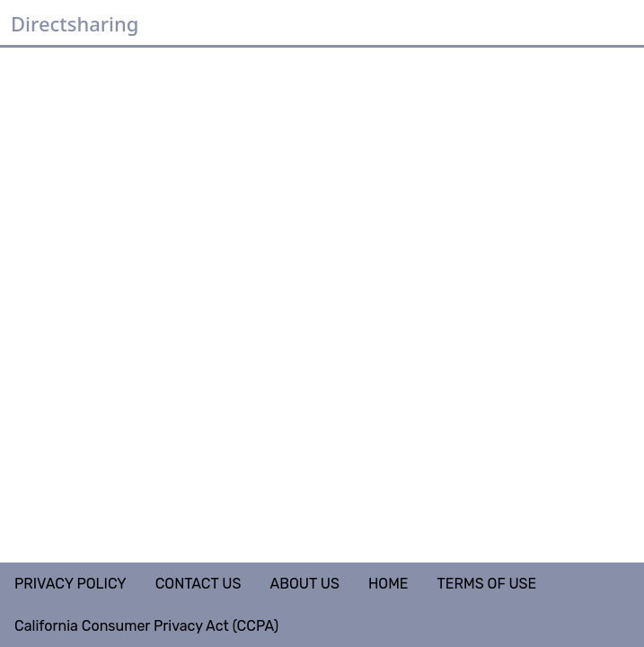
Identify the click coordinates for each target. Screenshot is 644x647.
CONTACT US (198, 584)
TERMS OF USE (487, 584)
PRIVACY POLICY (71, 584)
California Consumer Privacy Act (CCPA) (146, 626)
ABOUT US (304, 584)
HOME (388, 584)
